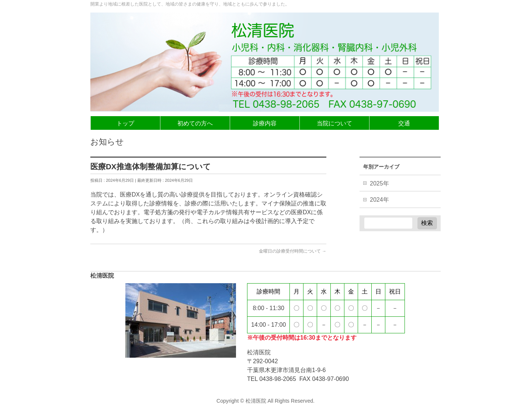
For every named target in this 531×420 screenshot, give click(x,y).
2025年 (379, 183)
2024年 (379, 200)
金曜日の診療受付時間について (293, 251)
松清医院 (256, 401)
